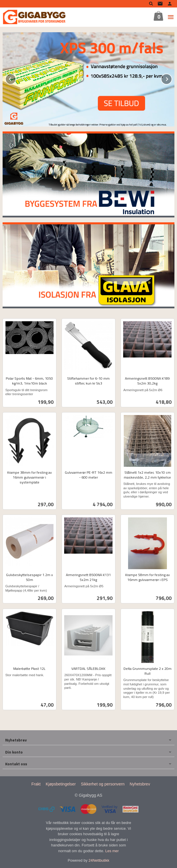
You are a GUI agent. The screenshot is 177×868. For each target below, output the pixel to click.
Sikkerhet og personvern (103, 784)
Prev (16, 78)
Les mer (112, 851)
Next (172, 78)
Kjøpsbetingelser (61, 784)
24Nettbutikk (99, 860)
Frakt (36, 784)
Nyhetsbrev (140, 784)
